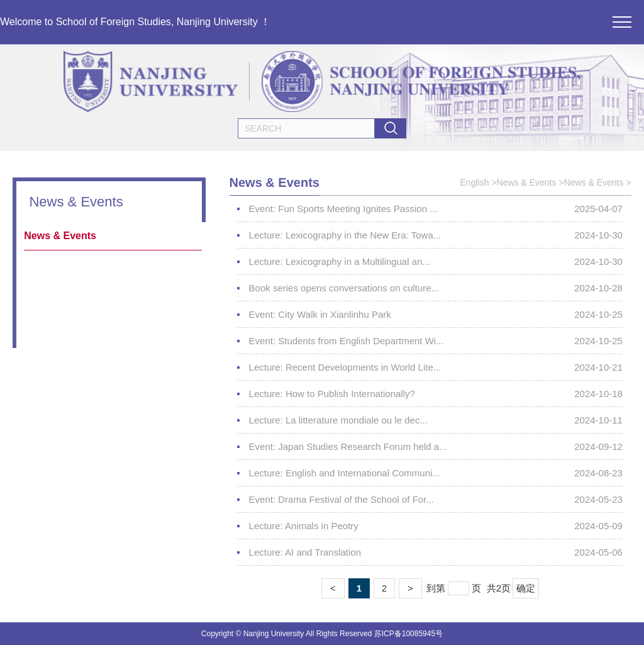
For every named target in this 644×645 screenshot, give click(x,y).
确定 (526, 588)
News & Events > (530, 182)
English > (479, 182)
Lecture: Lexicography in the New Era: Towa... (345, 235)
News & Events (60, 236)
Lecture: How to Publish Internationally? (332, 394)
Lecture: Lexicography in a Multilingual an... (340, 261)
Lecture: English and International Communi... (345, 473)
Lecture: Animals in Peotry (304, 526)
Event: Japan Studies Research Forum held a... (348, 446)
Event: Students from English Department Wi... (347, 341)
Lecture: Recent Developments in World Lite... (345, 367)
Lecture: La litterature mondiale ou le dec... (338, 420)
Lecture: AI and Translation (305, 552)
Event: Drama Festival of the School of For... (341, 499)
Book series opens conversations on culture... (344, 288)
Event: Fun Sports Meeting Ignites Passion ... (343, 209)
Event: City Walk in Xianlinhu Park (320, 314)
